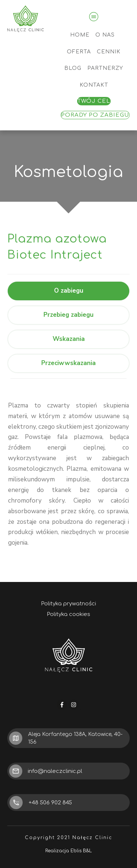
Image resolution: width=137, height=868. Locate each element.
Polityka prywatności (68, 604)
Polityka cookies (68, 614)
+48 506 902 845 (50, 803)
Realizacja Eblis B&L (68, 851)
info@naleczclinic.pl (55, 771)
